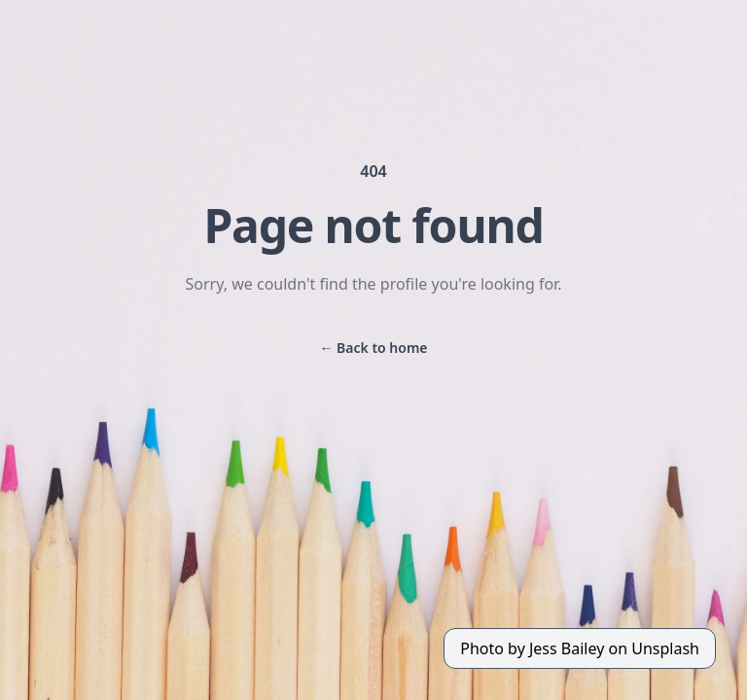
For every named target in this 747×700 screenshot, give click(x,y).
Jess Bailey (567, 648)
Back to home (373, 348)
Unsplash (665, 648)
